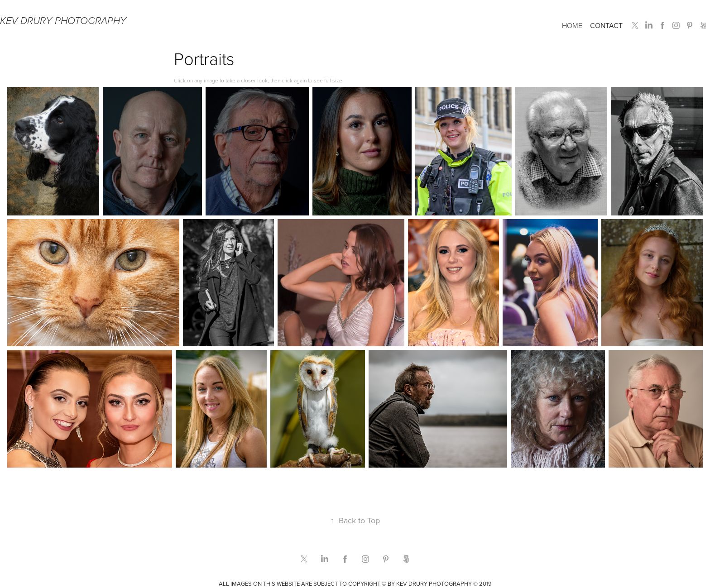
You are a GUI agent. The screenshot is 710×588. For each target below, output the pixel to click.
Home (572, 25)
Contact (606, 25)
